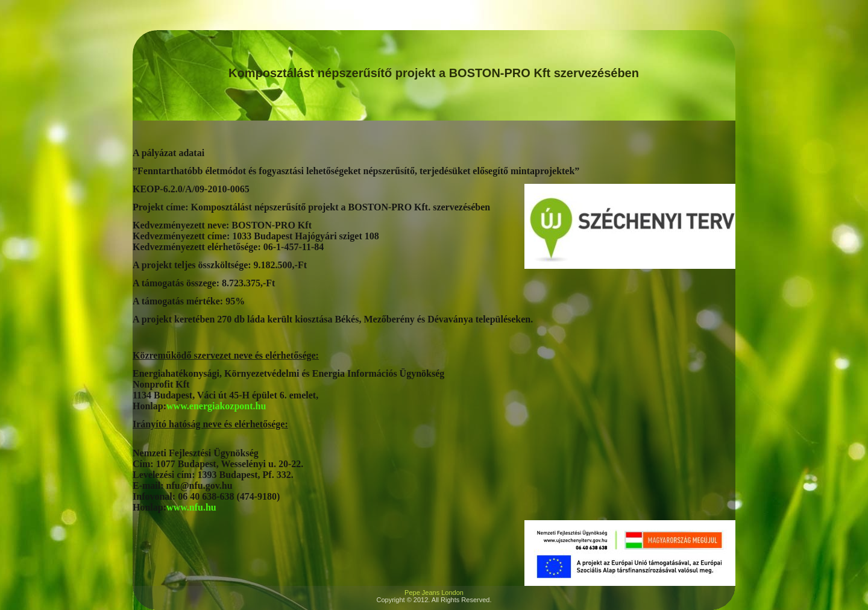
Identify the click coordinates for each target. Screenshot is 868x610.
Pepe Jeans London (434, 593)
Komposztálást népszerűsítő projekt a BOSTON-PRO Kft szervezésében (434, 73)
